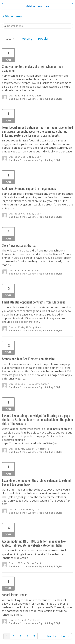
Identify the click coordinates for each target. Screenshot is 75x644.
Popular (43, 38)
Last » (65, 636)
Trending (26, 38)
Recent (9, 38)
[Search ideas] (37, 26)
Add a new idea (38, 6)
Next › (51, 636)
